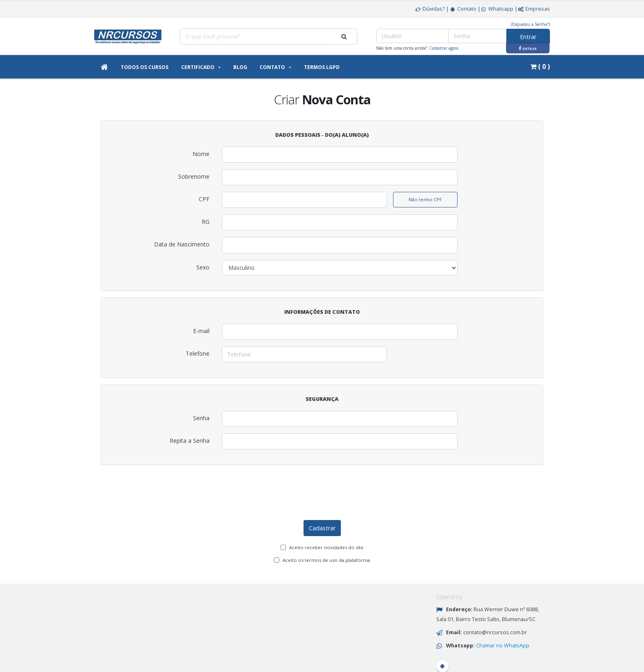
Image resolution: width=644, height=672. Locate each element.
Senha (201, 418)
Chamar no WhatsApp (503, 613)
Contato (462, 9)
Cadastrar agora (444, 48)
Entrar (528, 37)
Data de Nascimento (182, 244)
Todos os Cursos (145, 67)
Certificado (198, 67)
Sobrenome (194, 176)
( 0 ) (540, 67)
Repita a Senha (190, 441)
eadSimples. (534, 662)
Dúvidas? (430, 9)
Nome (201, 154)
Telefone (198, 353)
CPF (204, 199)
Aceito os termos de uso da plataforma (326, 528)
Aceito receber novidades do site (326, 515)
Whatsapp (497, 9)
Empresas (534, 9)
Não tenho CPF (425, 199)
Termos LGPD (322, 67)
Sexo (203, 267)
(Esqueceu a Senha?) (530, 24)
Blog (240, 67)
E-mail (201, 331)
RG (206, 222)
